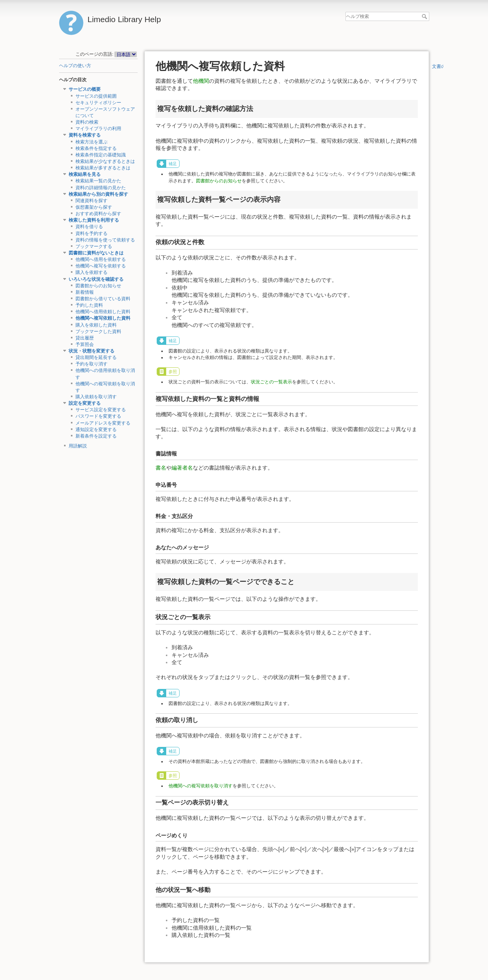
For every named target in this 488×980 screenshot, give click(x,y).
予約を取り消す (91, 364)
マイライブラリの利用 (98, 129)
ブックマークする (94, 246)
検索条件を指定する (96, 148)
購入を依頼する (91, 272)
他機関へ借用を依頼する (101, 259)
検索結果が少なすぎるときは (105, 161)
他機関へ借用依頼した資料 (103, 312)
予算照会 (85, 344)
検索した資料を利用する (94, 220)
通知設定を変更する (96, 430)
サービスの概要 (85, 89)
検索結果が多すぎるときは (103, 168)
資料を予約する (91, 233)
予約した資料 (89, 305)
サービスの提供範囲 (96, 96)
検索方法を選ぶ (91, 142)
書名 (161, 468)
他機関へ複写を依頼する (101, 266)
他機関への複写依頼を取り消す (201, 786)
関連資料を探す (91, 201)
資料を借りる (89, 227)
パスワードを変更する (98, 416)
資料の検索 (87, 122)
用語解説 (78, 446)
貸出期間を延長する (96, 357)
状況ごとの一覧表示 (271, 382)
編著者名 (182, 468)
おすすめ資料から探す (98, 214)
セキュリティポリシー (98, 103)
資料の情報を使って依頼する (105, 240)
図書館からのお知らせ (98, 286)
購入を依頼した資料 (96, 325)
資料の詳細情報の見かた (101, 188)
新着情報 (85, 292)
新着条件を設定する (96, 436)
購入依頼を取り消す (96, 397)
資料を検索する (85, 135)
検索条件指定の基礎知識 (101, 155)
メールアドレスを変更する (103, 423)
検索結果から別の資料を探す (98, 194)
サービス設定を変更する (101, 410)
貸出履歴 (85, 338)
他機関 (201, 81)
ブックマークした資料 (98, 331)
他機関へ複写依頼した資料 (103, 318)
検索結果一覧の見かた (98, 181)
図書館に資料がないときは (96, 253)
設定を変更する (85, 403)
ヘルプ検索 (425, 16)
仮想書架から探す (94, 207)
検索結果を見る (85, 174)
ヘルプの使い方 (75, 66)
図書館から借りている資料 (103, 299)
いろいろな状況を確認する (96, 279)
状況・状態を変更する (91, 351)
